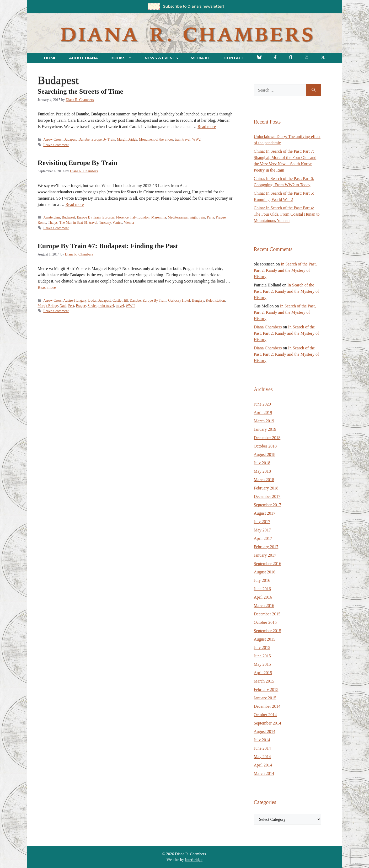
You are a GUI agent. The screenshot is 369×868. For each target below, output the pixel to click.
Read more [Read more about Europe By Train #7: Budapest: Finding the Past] (47, 287)
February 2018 (266, 488)
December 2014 (267, 706)
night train (198, 217)
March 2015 (264, 681)
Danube (84, 139)
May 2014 (262, 757)
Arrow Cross (52, 139)
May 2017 (262, 530)
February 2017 (266, 547)
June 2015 (262, 656)
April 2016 (263, 597)
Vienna (129, 223)
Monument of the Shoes (156, 139)
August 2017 (265, 513)
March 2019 (264, 421)
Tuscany (105, 223)
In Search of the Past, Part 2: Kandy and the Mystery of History (285, 270)
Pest (71, 306)
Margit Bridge (127, 139)
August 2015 (265, 639)
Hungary (198, 300)
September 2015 (268, 631)
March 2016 (264, 606)
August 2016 (265, 572)
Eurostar (108, 217)
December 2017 (267, 496)
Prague (221, 217)
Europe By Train (103, 139)
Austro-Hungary (75, 300)
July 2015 (262, 648)
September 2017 (268, 505)
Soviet (92, 306)
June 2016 (262, 589)
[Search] (314, 90)
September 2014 (268, 723)
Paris (210, 217)
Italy (133, 217)
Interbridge (194, 860)
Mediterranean (178, 217)
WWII (130, 306)
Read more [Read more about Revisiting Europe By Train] (75, 204)
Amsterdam (52, 217)
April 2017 (263, 538)
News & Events (161, 58)
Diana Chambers (268, 327)
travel (93, 223)
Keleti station (215, 300)
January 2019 (265, 429)
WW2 (196, 139)
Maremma (159, 217)
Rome (42, 223)
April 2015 (263, 673)
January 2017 (265, 555)
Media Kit (201, 58)
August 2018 (265, 454)
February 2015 (266, 689)
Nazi (63, 306)
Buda (92, 300)
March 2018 (264, 480)
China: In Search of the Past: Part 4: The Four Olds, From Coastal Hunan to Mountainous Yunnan (287, 214)
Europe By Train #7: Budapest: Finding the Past (108, 246)
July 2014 (262, 740)
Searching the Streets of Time (81, 91)
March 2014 (264, 773)
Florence (122, 217)
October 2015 (265, 622)
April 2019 (263, 412)
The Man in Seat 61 (73, 223)
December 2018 (267, 438)
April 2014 (263, 765)
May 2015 (262, 664)
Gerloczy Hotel (179, 300)
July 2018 (262, 463)
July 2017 (262, 522)
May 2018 (262, 471)
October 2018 (265, 446)
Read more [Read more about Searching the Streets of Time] (207, 127)
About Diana (83, 58)
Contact (234, 58)
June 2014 (262, 748)
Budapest (70, 139)
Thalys (53, 223)
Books (124, 58)
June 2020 (262, 404)
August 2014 (265, 731)
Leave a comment (56, 145)
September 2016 (268, 564)
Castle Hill (120, 300)
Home (50, 58)
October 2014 (265, 715)
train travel (183, 139)
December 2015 (267, 614)
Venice (117, 223)
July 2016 (262, 580)
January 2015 (265, 698)
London (144, 217)
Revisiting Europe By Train (78, 163)
